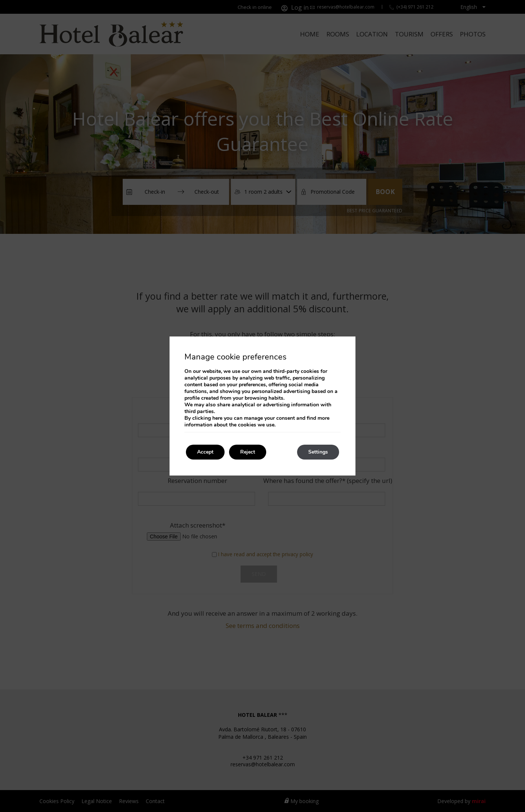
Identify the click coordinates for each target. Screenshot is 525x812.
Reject (248, 452)
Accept (205, 452)
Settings (318, 452)
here (217, 418)
